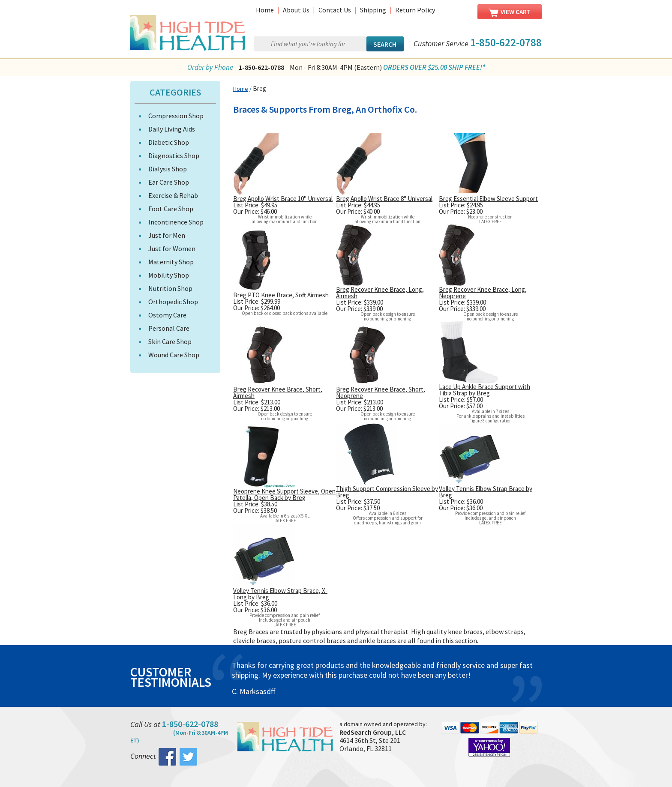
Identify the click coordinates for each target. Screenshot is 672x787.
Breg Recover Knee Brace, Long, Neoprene (483, 293)
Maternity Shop (171, 262)
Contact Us (335, 10)
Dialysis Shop (168, 169)
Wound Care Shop (174, 355)
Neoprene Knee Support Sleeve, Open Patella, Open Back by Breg (284, 494)
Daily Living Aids (172, 129)
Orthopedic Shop (173, 302)
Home (265, 10)
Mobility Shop (169, 275)
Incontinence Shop (176, 222)
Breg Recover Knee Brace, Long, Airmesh (380, 293)
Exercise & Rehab (173, 195)
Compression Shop (176, 116)
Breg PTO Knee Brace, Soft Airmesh (281, 295)
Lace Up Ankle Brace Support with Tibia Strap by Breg (484, 390)
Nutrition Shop (170, 288)
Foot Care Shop (171, 209)
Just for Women (172, 248)
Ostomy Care (167, 315)
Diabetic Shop (169, 142)
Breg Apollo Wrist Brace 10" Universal (283, 199)
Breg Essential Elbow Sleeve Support (488, 199)
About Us (296, 10)
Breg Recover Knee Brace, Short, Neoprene (381, 392)
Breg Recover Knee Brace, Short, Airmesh (278, 392)
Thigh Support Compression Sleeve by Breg (387, 492)
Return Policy (415, 10)
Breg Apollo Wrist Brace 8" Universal (384, 199)
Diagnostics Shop (174, 156)
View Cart (510, 12)
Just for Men (167, 235)
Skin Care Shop (170, 341)
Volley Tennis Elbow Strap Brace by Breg (486, 492)
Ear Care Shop (169, 182)
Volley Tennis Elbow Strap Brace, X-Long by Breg (280, 594)
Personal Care (169, 328)
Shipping (373, 10)
